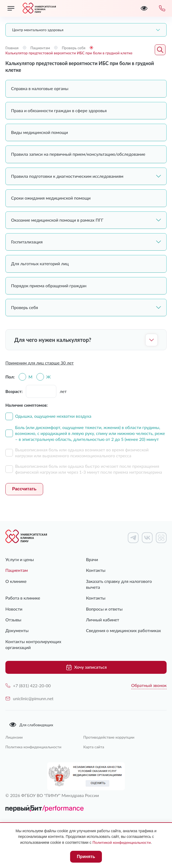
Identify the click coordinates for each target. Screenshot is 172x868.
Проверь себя (86, 307)
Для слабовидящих (31, 725)
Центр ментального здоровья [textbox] (38, 30)
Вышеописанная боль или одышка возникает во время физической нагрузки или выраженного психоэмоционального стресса (82, 453)
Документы (17, 630)
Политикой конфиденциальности (122, 842)
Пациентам (17, 570)
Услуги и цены (20, 559)
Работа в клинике (23, 598)
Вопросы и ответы (104, 609)
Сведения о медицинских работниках (123, 630)
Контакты (96, 570)
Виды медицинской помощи (39, 132)
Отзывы (13, 620)
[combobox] (86, 30)
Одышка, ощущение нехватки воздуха (53, 416)
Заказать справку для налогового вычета (119, 584)
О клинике (16, 581)
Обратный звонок (149, 685)
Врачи (92, 559)
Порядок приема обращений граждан (49, 286)
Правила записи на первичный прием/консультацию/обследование (78, 154)
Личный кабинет (103, 620)
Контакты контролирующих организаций (33, 644)
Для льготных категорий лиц (40, 263)
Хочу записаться (86, 667)
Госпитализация (86, 242)
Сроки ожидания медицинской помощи (51, 198)
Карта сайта (94, 747)
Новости (14, 609)
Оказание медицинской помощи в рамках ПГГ (86, 220)
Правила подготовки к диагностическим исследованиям (86, 176)
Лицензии (14, 737)
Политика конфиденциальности (33, 747)
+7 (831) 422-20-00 (28, 685)
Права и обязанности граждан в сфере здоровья (59, 110)
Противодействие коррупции (109, 737)
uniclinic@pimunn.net (29, 698)
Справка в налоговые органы (40, 88)
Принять (86, 857)
